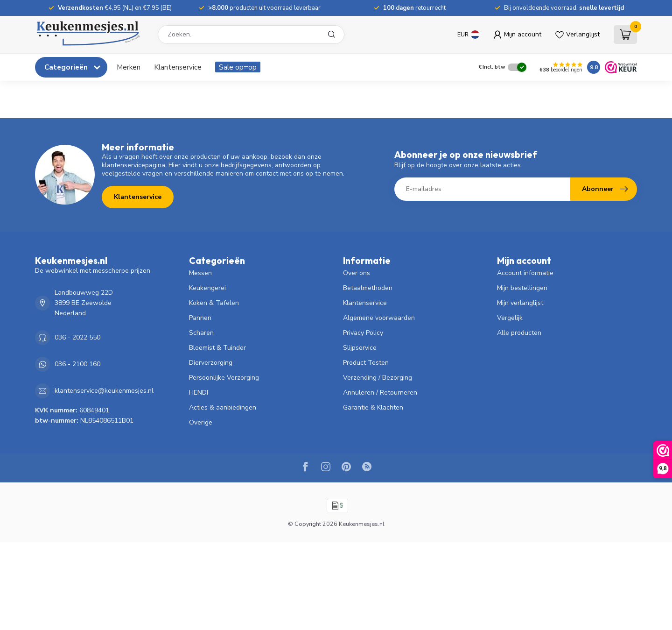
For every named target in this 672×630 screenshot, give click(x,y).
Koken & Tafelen (214, 303)
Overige (201, 422)
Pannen (200, 318)
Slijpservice (360, 348)
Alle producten (519, 333)
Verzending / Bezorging (378, 378)
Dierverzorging (211, 363)
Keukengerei (207, 288)
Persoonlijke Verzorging (224, 378)
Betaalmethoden (368, 288)
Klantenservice (178, 67)
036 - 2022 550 (77, 337)
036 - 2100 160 (77, 364)
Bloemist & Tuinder (217, 348)
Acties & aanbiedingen (223, 407)
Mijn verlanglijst (520, 303)
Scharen (201, 333)
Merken (129, 67)
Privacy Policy (363, 333)
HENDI (199, 393)
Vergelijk (510, 318)
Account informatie (525, 273)
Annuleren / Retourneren (380, 393)
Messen (200, 273)
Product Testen (366, 363)
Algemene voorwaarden (379, 318)
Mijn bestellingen (522, 288)
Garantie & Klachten (373, 407)
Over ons (357, 273)
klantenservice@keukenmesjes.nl (104, 391)
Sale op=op (238, 67)
